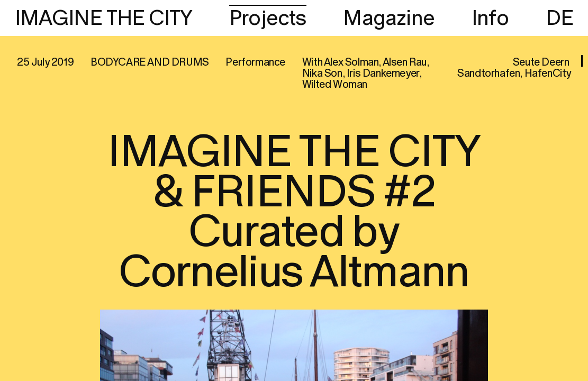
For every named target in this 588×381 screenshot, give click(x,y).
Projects (268, 19)
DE (559, 19)
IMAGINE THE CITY (103, 19)
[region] (294, 190)
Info (490, 19)
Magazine (389, 19)
